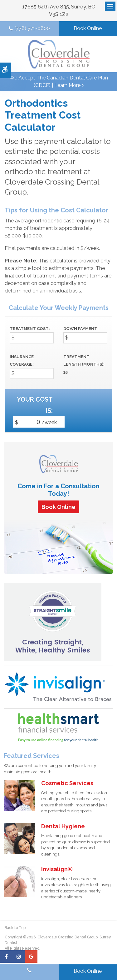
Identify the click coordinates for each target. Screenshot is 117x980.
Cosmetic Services (67, 783)
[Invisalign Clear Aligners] (58, 687)
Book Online (88, 28)
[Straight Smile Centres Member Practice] (53, 622)
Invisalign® (57, 869)
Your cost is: (35, 405)
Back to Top (15, 928)
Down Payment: (81, 329)
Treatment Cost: (30, 329)
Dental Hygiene (63, 826)
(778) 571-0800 (32, 28)
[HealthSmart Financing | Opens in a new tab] (58, 728)
